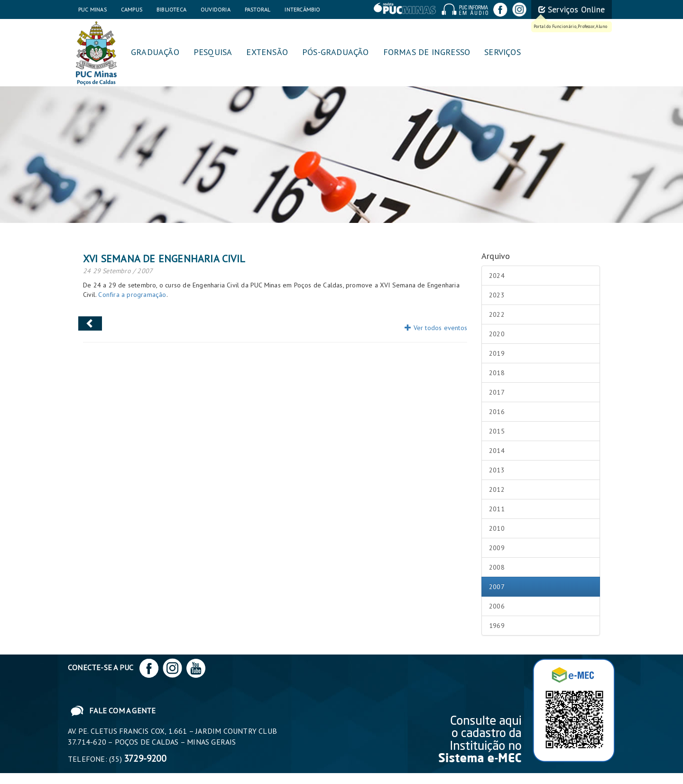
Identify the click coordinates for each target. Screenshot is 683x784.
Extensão (267, 52)
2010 (497, 528)
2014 (497, 451)
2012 (497, 489)
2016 (497, 412)
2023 (497, 295)
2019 (497, 353)
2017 (497, 392)
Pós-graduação (336, 52)
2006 (497, 606)
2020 (497, 334)
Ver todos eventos (436, 328)
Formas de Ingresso (427, 52)
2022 (497, 314)
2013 (497, 470)
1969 (497, 626)
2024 (497, 276)
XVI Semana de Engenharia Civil (164, 258)
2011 (497, 509)
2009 (497, 548)
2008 (497, 567)
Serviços (503, 52)
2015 (497, 431)
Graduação (155, 52)
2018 (497, 373)
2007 (497, 587)
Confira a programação (132, 295)
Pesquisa (213, 52)
